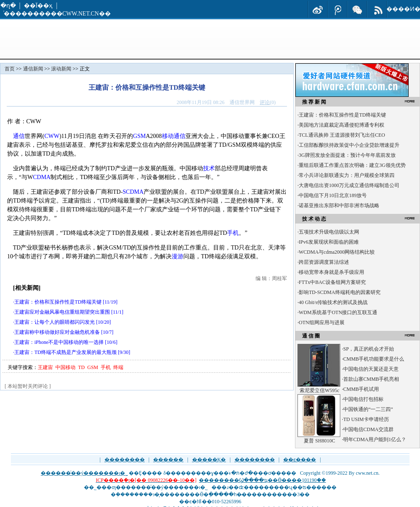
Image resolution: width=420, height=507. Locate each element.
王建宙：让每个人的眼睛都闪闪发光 (55, 322)
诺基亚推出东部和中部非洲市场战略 (339, 205)
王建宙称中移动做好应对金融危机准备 (57, 332)
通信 (19, 136)
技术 (209, 168)
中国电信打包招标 (363, 399)
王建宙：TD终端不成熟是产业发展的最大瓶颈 (65, 352)
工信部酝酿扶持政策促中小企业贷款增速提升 (349, 145)
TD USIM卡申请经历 (366, 419)
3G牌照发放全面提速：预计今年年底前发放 (347, 155)
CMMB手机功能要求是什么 (374, 359)
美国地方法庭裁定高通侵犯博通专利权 (342, 125)
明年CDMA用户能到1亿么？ (375, 439)
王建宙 (45, 367)
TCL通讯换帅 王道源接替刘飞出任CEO (342, 135)
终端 (118, 367)
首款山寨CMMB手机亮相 (371, 379)
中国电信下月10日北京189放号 (333, 195)
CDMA (42, 177)
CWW (52, 136)
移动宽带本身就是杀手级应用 (331, 272)
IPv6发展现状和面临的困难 (329, 242)
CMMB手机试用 (361, 389)
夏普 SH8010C (319, 441)
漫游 (177, 256)
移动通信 (174, 136)
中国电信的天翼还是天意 (371, 369)
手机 (233, 233)
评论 (265, 102)
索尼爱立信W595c (320, 390)
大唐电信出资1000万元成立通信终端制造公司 (349, 185)
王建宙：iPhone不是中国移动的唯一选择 (59, 342)
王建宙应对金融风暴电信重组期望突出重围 (62, 312)
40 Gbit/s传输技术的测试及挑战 (333, 302)
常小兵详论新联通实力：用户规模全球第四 (347, 175)
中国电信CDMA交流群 (368, 429)
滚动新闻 (61, 69)
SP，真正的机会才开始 (369, 349)
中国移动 (65, 367)
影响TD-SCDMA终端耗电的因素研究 (340, 292)
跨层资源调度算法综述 (324, 262)
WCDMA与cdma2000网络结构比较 (337, 252)
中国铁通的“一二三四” (368, 409)
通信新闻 (33, 69)
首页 (10, 69)
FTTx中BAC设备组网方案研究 (332, 282)
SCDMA (133, 192)
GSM (139, 136)
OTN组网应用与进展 (322, 322)
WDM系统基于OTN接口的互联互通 (338, 312)
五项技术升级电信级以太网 (329, 232)
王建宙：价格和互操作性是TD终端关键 (58, 302)
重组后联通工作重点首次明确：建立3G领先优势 (352, 165)
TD (81, 367)
